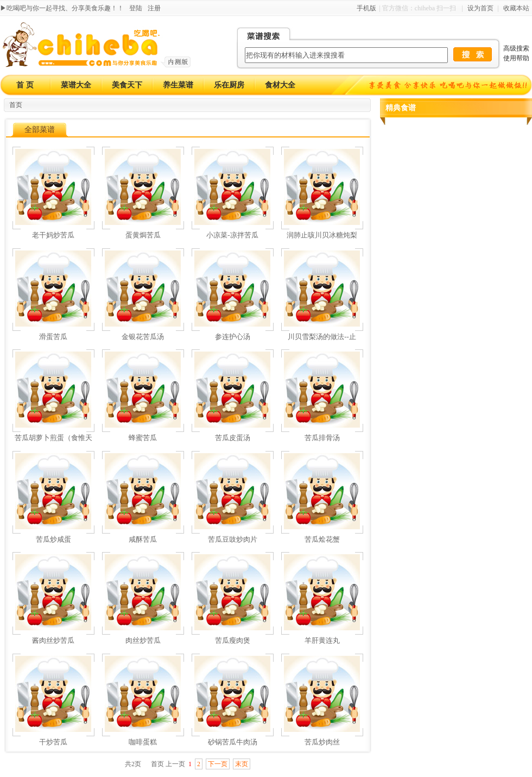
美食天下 (127, 85)
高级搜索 (516, 48)
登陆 (136, 8)
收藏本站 (516, 8)
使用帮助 (516, 58)
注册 (154, 8)
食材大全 (280, 85)
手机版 (366, 8)
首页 (16, 105)
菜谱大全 (76, 85)
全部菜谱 (40, 130)
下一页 (218, 764)
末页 (242, 764)
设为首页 (480, 8)
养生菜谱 (178, 85)
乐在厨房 (229, 85)
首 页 (25, 85)
